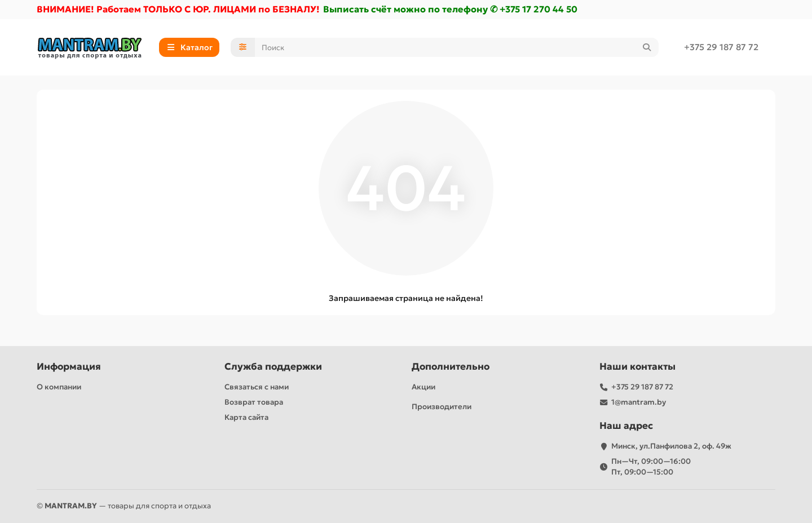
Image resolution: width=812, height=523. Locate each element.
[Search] (457, 47)
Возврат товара (254, 402)
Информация (69, 367)
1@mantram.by (639, 402)
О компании (59, 387)
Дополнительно (451, 367)
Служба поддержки (273, 367)
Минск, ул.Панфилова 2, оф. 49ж (671, 446)
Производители (442, 407)
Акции (423, 387)
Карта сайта (246, 417)
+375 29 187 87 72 (721, 47)
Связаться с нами (257, 387)
